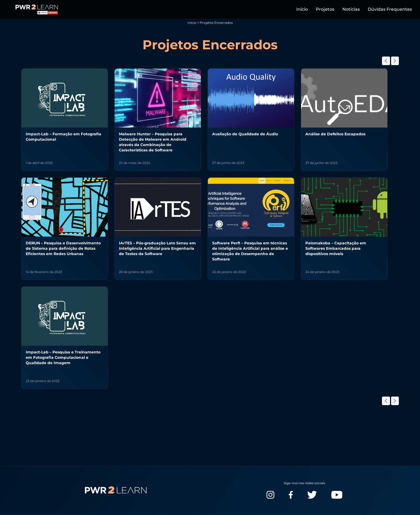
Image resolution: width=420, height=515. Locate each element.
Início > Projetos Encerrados (210, 23)
